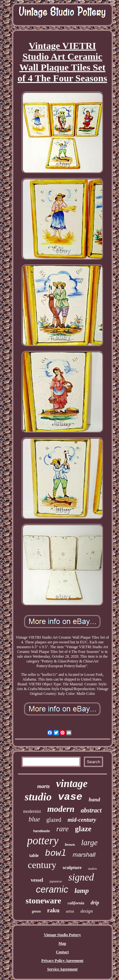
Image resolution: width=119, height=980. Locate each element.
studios (92, 869)
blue (34, 819)
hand (94, 800)
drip (95, 903)
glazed (54, 820)
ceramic (52, 889)
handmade (42, 831)
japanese (56, 881)
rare (63, 829)
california (76, 903)
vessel (37, 880)
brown (70, 845)
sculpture (72, 867)
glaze (83, 829)
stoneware (43, 901)
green (36, 911)
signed (81, 877)
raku (53, 910)
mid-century (82, 820)
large (89, 843)
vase (70, 797)
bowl (56, 853)
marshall (84, 855)
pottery (43, 841)
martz (43, 786)
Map (63, 943)
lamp (82, 891)
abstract (91, 810)
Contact (62, 952)
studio (38, 797)
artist (70, 911)
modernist (32, 811)
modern (61, 809)
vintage (72, 784)
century (42, 865)
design (86, 911)
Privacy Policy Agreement (62, 961)
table (34, 856)
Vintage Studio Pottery (62, 935)
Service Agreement (62, 969)
